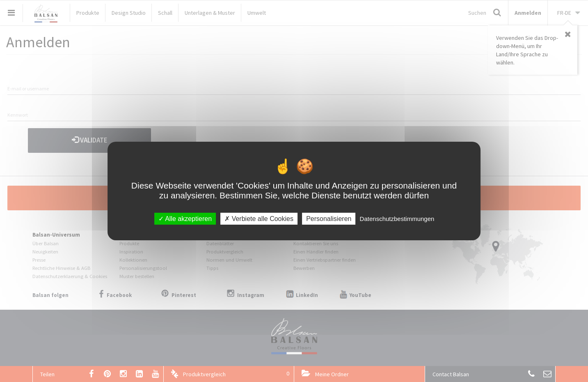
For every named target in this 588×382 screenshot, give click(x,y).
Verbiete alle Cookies (259, 219)
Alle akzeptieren (185, 219)
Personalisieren (329, 219)
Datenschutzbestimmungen (397, 219)
